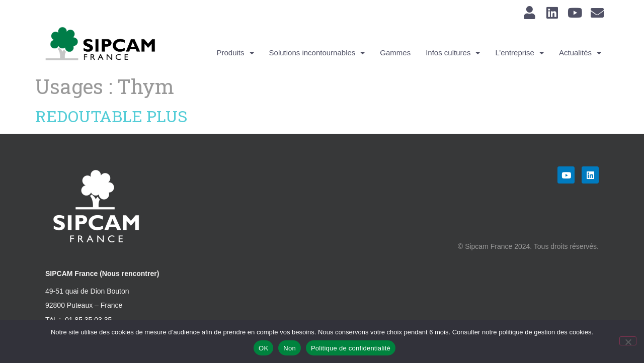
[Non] (628, 341)
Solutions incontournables (317, 53)
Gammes (395, 53)
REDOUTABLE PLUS (111, 116)
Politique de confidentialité (351, 348)
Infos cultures (453, 53)
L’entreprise (519, 53)
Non (290, 348)
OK (263, 348)
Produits (235, 53)
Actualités (580, 53)
